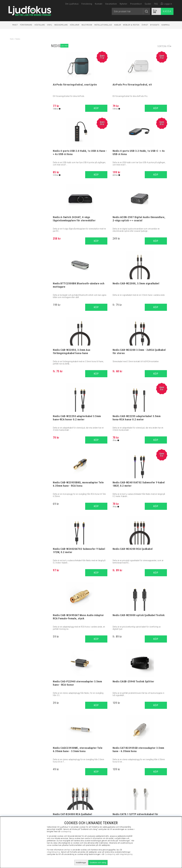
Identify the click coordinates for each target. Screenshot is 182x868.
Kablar (118, 25)
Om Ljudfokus (72, 4)
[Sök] (131, 11)
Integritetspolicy (147, 805)
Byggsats (155, 25)
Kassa (167, 11)
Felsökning (87, 4)
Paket (15, 25)
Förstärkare (26, 25)
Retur (147, 812)
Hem (12, 39)
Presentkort (136, 4)
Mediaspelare (61, 25)
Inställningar (81, 863)
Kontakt (99, 4)
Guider (148, 4)
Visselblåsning (147, 791)
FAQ (156, 4)
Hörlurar (75, 25)
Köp (122, 241)
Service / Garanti (147, 816)
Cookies (147, 809)
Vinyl (50, 25)
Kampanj (166, 25)
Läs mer (64, 46)
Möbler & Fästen (131, 25)
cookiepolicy (66, 832)
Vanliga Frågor (147, 798)
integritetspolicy (53, 852)
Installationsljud (103, 25)
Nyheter (124, 4)
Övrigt (145, 25)
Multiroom (87, 25)
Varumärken (111, 4)
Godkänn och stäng (98, 863)
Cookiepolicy (110, 854)
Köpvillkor (147, 795)
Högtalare (40, 25)
